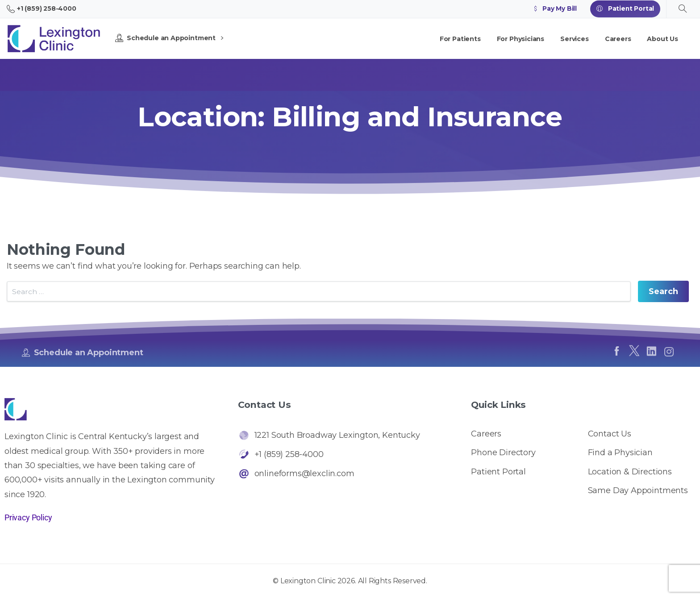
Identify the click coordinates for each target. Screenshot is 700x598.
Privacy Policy (28, 517)
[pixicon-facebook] (617, 355)
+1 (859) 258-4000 (42, 9)
